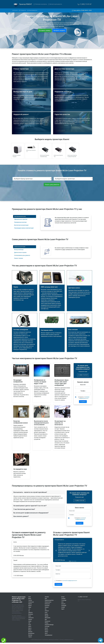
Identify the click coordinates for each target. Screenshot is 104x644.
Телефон (83, 391)
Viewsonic (31, 618)
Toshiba (63, 599)
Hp (46, 609)
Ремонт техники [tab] (19, 258)
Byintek (30, 635)
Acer (30, 597)
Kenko (46, 614)
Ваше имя (83, 385)
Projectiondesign (49, 625)
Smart (63, 597)
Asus (30, 625)
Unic (62, 602)
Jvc (29, 609)
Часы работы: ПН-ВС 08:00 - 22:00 (82, 10)
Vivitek (63, 607)
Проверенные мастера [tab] (20, 222)
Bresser (30, 632)
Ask (29, 623)
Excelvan (47, 606)
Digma (30, 604)
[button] (56, 550)
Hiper (30, 607)
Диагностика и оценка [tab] (20, 252)
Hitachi (47, 607)
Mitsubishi (48, 618)
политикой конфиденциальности (70, 581)
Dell (46, 599)
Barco (30, 628)
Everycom (47, 604)
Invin (46, 612)
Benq (30, 599)
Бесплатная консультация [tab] (21, 225)
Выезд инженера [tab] (19, 250)
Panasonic (48, 621)
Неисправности (32, 10)
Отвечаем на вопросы (40, 4)
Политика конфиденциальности (66, 640)
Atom (30, 626)
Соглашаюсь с (84, 398)
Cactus (30, 600)
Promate (47, 626)
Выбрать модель (59, 30)
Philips (47, 623)
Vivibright (64, 606)
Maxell (47, 616)
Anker (30, 621)
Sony (30, 616)
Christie (47, 597)
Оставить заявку (45, 30)
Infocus (47, 611)
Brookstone (31, 633)
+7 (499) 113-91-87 (85, 4)
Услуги (15, 10)
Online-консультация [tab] (20, 247)
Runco (46, 630)
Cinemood (31, 602)
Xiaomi (30, 619)
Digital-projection (49, 600)
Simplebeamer (49, 635)
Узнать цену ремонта (52, 185)
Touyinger (64, 600)
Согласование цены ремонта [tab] (22, 255)
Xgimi (63, 609)
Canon (30, 637)
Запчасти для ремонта (55, 4)
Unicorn (63, 604)
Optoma (30, 612)
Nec (46, 619)
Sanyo (46, 632)
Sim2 (46, 633)
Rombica (31, 614)
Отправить (83, 402)
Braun (30, 630)
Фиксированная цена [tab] (20, 216)
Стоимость (22, 10)
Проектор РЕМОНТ (25, 4)
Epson (30, 606)
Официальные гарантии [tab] (21, 219)
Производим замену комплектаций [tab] (24, 228)
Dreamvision (48, 602)
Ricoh (46, 628)
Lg (29, 611)
